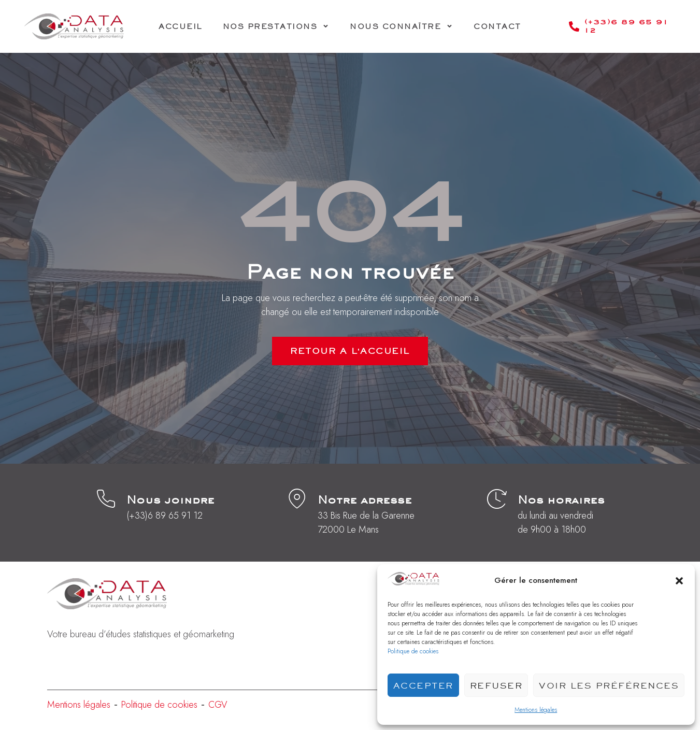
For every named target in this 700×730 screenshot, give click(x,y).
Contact (497, 26)
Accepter (423, 685)
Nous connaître (401, 26)
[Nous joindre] (106, 499)
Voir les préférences (609, 685)
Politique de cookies (413, 651)
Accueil (180, 26)
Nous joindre (170, 499)
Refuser (496, 685)
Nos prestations (276, 26)
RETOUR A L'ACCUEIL (350, 351)
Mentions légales (536, 710)
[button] (679, 581)
